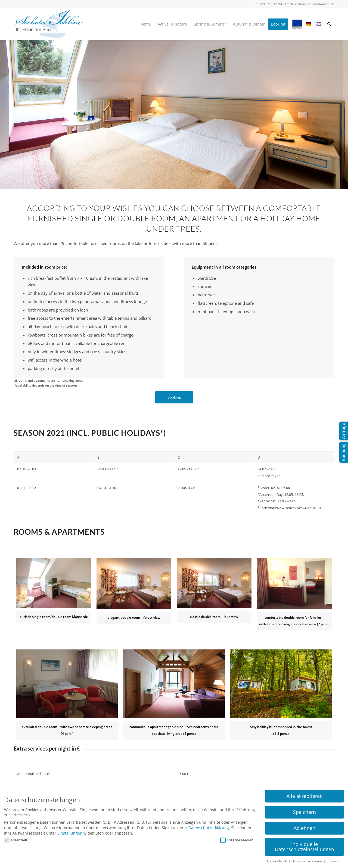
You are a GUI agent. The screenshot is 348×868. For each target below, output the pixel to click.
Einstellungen (70, 833)
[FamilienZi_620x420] (67, 684)
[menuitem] (146, 24)
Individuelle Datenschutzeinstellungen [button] (304, 847)
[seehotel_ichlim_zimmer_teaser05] (281, 684)
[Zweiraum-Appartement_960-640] (294, 584)
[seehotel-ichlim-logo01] (49, 24)
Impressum (335, 861)
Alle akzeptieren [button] (305, 796)
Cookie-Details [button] (278, 861)
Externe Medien (237, 840)
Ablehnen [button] (304, 828)
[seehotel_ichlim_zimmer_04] (174, 684)
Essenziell (16, 840)
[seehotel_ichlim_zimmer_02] (134, 584)
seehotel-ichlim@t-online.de (314, 4)
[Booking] (174, 397)
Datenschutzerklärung (209, 828)
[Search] (329, 24)
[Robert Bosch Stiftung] (54, 583)
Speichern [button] (304, 812)
